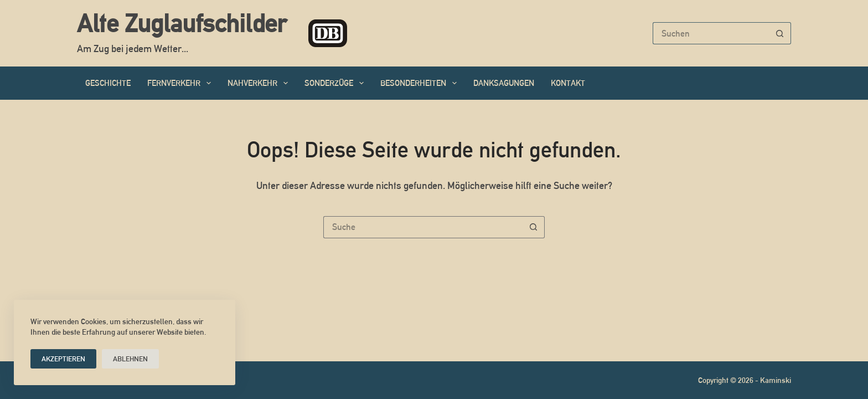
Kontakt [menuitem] (568, 83)
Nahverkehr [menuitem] (260, 83)
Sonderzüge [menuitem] (336, 83)
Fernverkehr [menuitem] (181, 83)
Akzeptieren (63, 359)
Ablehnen (130, 359)
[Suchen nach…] (711, 33)
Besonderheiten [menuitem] (421, 83)
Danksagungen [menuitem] (504, 83)
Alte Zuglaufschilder (182, 23)
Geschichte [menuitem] (108, 83)
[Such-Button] (780, 33)
